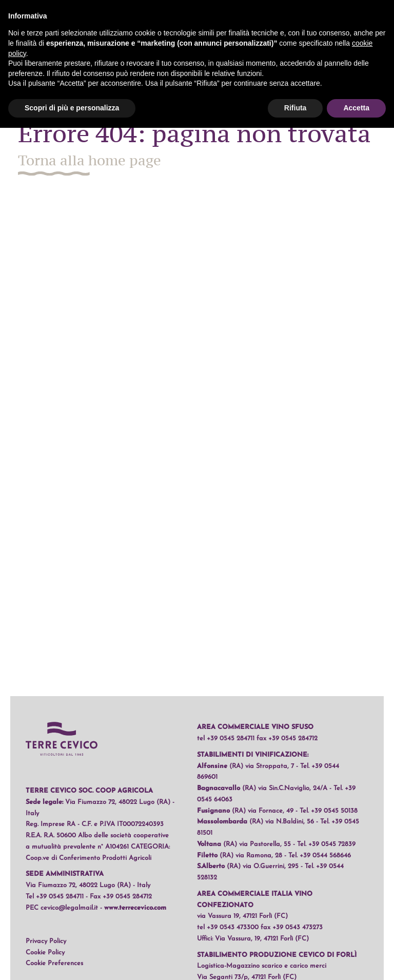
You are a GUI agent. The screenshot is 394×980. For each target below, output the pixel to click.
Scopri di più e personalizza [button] (72, 108)
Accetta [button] (356, 108)
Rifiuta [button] (295, 108)
